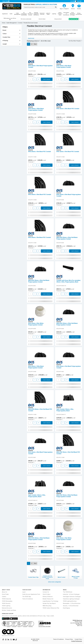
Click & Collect (47, 594)
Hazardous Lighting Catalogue (71, 599)
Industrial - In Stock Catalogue (71, 594)
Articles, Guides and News (9, 610)
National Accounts (7, 608)
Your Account (27, 590)
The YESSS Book (68, 592)
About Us (5, 592)
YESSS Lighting (6, 606)
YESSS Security (6, 603)
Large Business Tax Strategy (50, 601)
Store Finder (5, 594)
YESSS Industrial (6, 599)
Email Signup (66, 608)
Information (46, 590)
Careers (4, 597)
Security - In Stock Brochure (71, 606)
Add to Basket (47, 79)
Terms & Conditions (28, 599)
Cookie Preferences (77, 641)
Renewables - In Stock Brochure (72, 603)
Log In (24, 592)
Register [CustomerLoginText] (67, 9)
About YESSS (6, 590)
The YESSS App (27, 597)
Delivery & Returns (48, 597)
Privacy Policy (69, 639)
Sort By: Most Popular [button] (75, 41)
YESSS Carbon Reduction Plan (51, 608)
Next (35, 44)
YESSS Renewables (7, 601)
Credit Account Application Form (31, 594)
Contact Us (46, 592)
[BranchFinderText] (73, 7)
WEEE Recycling (47, 606)
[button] (11, 30)
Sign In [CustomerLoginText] (62, 9)
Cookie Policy (78, 639)
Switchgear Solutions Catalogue (72, 597)
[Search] (56, 7)
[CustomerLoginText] (64, 5)
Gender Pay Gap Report (49, 603)
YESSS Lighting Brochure (70, 601)
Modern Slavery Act (48, 599)
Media (65, 590)
